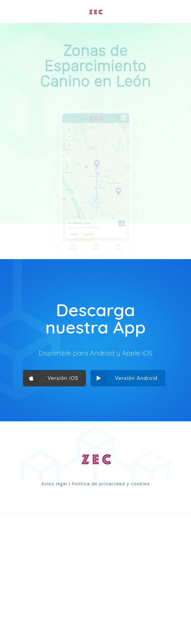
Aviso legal (54, 484)
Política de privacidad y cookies (111, 484)
